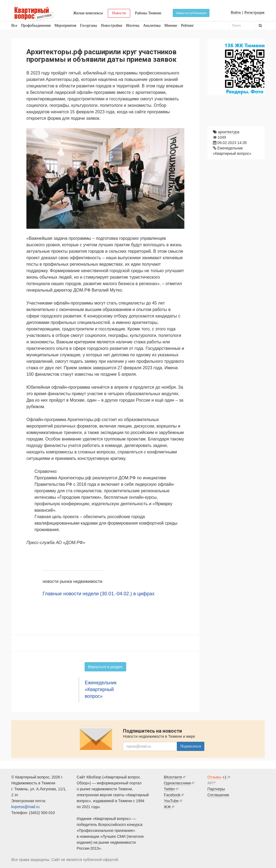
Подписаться (191, 746)
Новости (119, 13)
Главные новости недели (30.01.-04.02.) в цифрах (99, 594)
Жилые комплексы (88, 13)
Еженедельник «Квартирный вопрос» (101, 689)
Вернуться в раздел (105, 667)
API (210, 783)
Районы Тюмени (148, 13)
